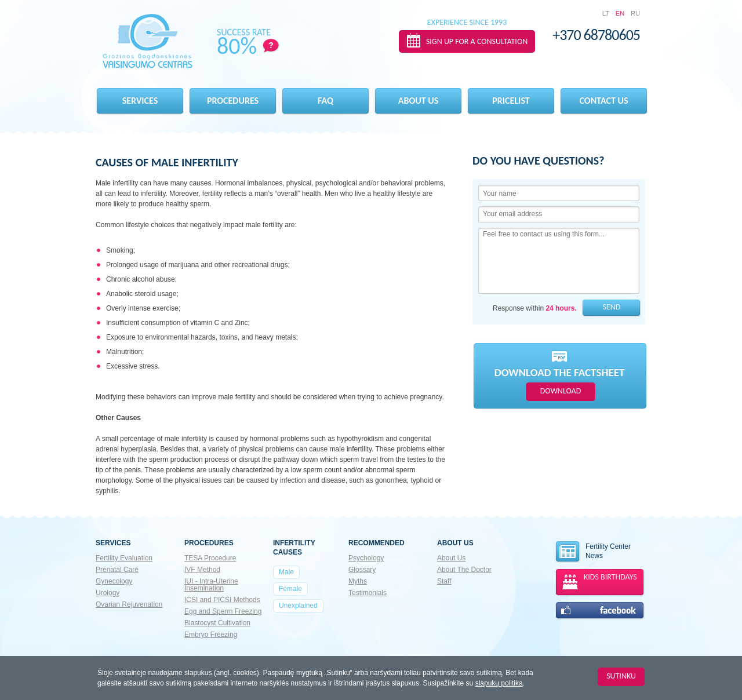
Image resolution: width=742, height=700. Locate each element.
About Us (451, 558)
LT (606, 13)
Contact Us (604, 101)
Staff (444, 581)
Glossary (362, 570)
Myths (358, 581)
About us (418, 101)
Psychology (366, 558)
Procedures (233, 101)
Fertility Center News (593, 552)
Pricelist (511, 101)
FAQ (325, 101)
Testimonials (368, 593)
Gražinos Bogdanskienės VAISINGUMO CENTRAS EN (148, 41)
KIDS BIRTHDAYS (610, 577)
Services (140, 101)
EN (620, 13)
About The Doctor (464, 570)
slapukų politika (499, 683)
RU (635, 13)
